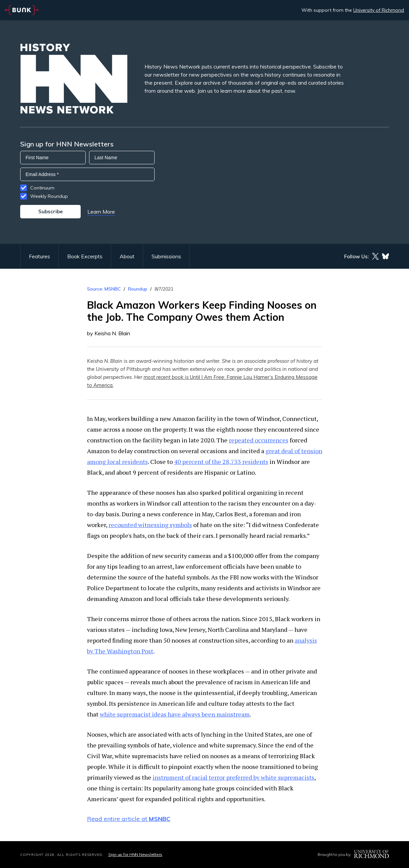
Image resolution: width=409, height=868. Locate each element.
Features (39, 256)
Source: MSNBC (104, 289)
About (127, 256)
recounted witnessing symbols (150, 525)
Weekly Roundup (49, 196)
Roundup (138, 289)
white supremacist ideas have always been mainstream (175, 714)
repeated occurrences (259, 440)
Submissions (166, 256)
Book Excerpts (85, 256)
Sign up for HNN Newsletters (135, 854)
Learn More (101, 212)
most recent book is (167, 377)
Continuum (42, 188)
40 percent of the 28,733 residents (221, 462)
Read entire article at (129, 819)
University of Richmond (379, 10)
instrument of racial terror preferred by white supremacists (233, 777)
